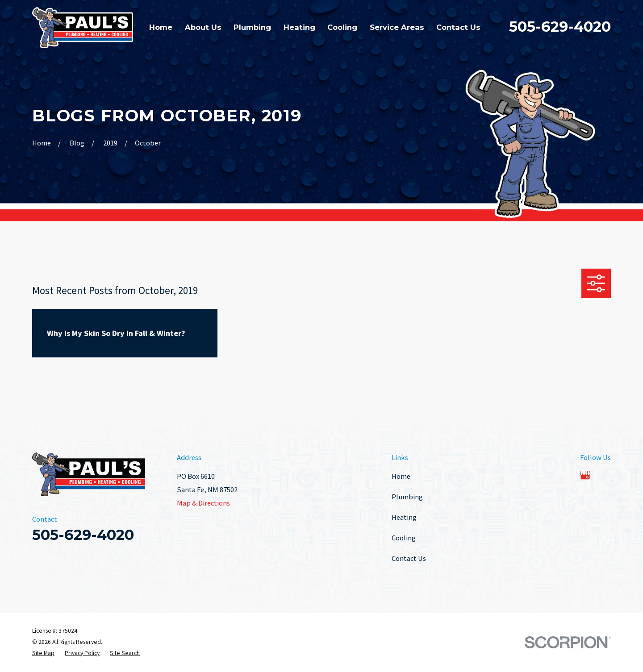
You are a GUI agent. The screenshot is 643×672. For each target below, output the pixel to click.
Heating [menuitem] (299, 27)
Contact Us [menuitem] (458, 27)
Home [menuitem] (161, 27)
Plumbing (407, 497)
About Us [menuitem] (203, 27)
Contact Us (409, 558)
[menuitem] (43, 653)
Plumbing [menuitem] (252, 27)
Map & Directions (203, 503)
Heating (404, 517)
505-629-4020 (560, 27)
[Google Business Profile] (585, 475)
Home (401, 476)
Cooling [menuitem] (342, 27)
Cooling (404, 538)
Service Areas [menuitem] (397, 27)
